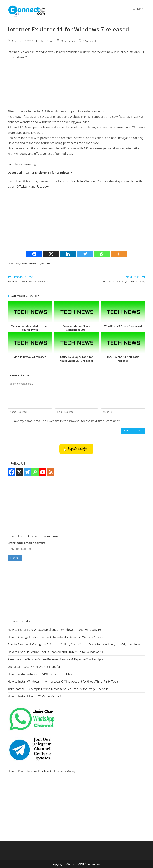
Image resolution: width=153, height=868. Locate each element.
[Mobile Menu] (139, 9)
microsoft (47, 264)
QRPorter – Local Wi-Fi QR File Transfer (34, 667)
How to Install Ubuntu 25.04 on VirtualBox (36, 696)
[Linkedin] (68, 254)
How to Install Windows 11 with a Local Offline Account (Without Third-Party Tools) (64, 681)
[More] (119, 254)
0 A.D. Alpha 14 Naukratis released (123, 359)
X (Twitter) (23, 186)
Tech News (47, 41)
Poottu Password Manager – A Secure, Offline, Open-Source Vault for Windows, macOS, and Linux (74, 644)
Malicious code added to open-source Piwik (30, 328)
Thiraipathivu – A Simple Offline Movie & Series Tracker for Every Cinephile (58, 689)
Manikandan (68, 41)
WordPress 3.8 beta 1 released (123, 326)
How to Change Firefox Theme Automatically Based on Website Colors (55, 637)
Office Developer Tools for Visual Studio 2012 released (76, 359)
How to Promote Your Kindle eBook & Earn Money (42, 771)
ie (14, 264)
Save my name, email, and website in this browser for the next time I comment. (67, 421)
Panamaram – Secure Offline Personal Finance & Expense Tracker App (55, 659)
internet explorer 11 (30, 264)
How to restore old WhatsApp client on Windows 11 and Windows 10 (54, 630)
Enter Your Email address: (26, 543)
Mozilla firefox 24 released (30, 357)
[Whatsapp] (102, 254)
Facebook (43, 186)
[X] (51, 254)
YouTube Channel (83, 181)
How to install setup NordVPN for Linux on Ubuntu (42, 674)
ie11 (17, 264)
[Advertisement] (76, 86)
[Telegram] (85, 254)
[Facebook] (34, 254)
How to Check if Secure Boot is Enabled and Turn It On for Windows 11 (56, 652)
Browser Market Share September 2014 (76, 328)
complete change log (22, 164)
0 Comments (90, 41)
